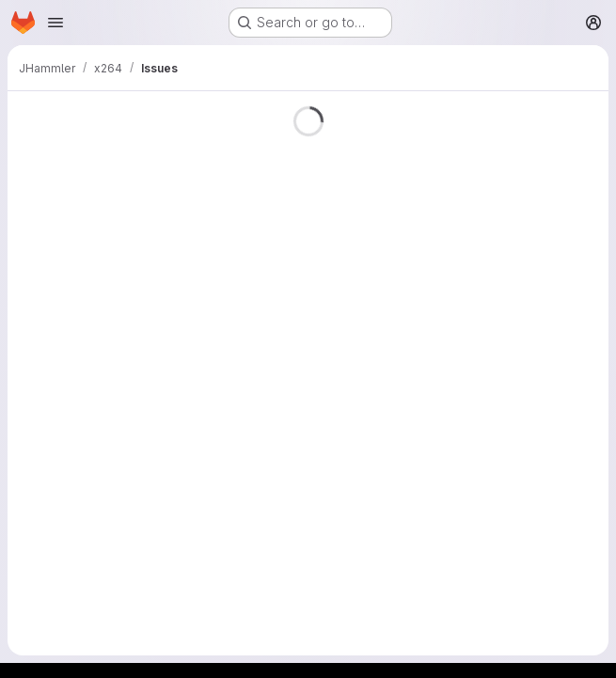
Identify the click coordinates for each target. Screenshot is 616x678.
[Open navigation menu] (55, 23)
